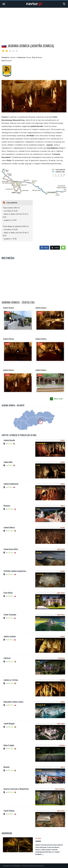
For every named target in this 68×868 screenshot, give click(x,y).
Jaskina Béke (8, 462)
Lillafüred (7, 658)
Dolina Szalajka (9, 745)
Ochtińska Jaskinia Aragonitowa (15, 571)
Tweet (55, 248)
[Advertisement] (34, 23)
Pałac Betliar (8, 593)
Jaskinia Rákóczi (9, 527)
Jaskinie (38, 841)
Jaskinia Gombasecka (11, 484)
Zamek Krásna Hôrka (11, 549)
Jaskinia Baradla (9, 440)
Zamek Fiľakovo (9, 811)
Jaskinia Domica (8, 308)
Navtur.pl (18, 866)
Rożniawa (7, 506)
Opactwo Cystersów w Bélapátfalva (16, 789)
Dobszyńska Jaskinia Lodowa (13, 702)
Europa (28, 57)
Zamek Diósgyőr (9, 723)
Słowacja (39, 57)
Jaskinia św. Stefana (11, 680)
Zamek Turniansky (10, 615)
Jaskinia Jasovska (10, 636)
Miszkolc (7, 767)
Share (44, 248)
